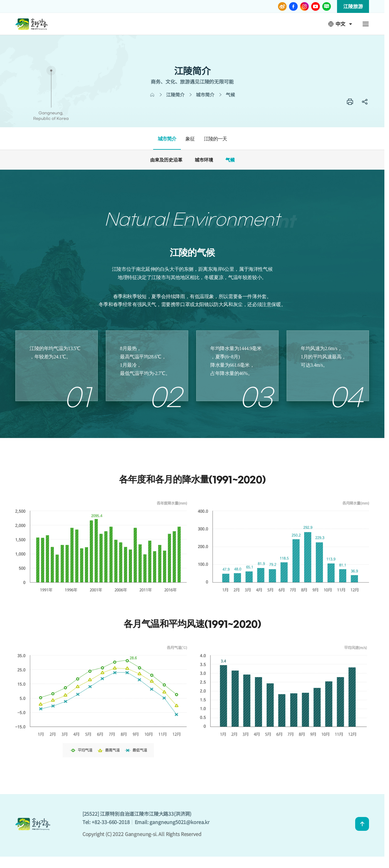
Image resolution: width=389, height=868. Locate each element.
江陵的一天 (215, 139)
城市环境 (204, 160)
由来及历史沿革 (166, 160)
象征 (190, 139)
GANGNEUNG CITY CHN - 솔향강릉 (32, 24)
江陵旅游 (353, 6)
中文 (337, 24)
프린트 (350, 102)
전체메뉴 (366, 24)
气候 (230, 160)
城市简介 (167, 139)
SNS (365, 102)
